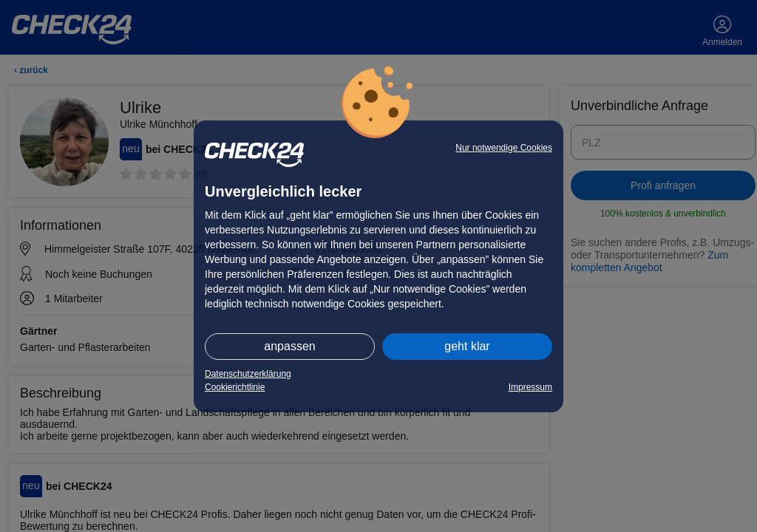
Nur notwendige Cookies (504, 148)
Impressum (530, 387)
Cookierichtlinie (235, 387)
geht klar (467, 346)
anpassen (289, 346)
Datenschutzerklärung (248, 374)
